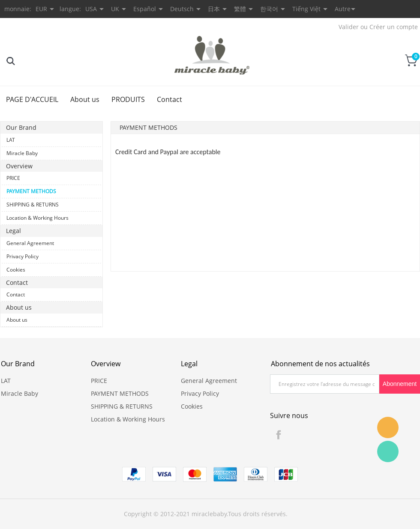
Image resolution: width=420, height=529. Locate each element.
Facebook (279, 435)
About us (85, 99)
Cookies (16, 270)
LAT (11, 140)
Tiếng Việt (306, 9)
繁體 (240, 9)
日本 (214, 9)
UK (115, 9)
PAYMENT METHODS (31, 191)
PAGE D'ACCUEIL (32, 99)
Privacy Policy (22, 256)
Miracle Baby (22, 153)
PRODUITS (128, 99)
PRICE (13, 178)
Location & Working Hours (37, 218)
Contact (169, 99)
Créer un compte (394, 27)
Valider (349, 27)
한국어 (269, 9)
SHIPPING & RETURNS (33, 205)
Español (145, 9)
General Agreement (30, 243)
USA (91, 9)
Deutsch (182, 9)
